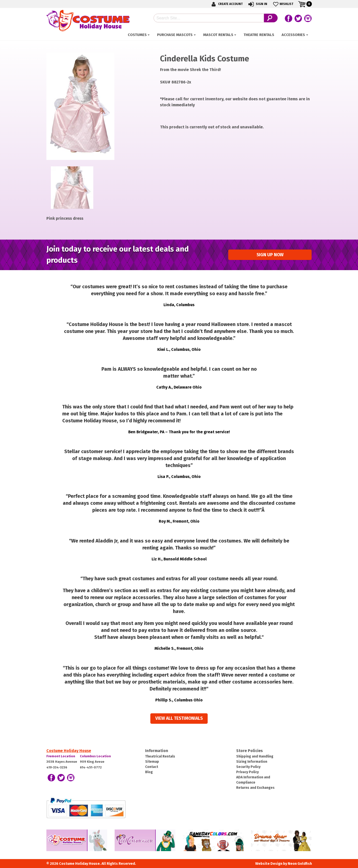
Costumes (137, 35)
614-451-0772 (91, 767)
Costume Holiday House (69, 751)
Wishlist (283, 4)
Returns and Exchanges (255, 788)
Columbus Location (95, 756)
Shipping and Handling (255, 756)
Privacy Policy (247, 772)
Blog (149, 772)
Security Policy (248, 767)
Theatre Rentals (259, 35)
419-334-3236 (57, 767)
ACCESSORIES (293, 35)
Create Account (226, 4)
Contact (152, 767)
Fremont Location (61, 756)
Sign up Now (270, 255)
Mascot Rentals (218, 35)
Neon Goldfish (300, 864)
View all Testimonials (179, 718)
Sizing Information (252, 762)
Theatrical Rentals (160, 756)
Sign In (257, 4)
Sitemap (152, 762)
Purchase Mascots (175, 35)
